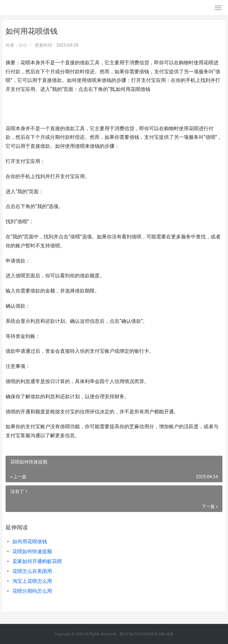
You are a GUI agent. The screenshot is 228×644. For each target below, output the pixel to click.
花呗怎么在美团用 (32, 571)
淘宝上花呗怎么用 (32, 581)
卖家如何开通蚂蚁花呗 (37, 561)
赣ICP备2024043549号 (139, 634)
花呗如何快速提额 (32, 551)
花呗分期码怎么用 (32, 591)
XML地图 (166, 634)
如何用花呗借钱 (30, 542)
